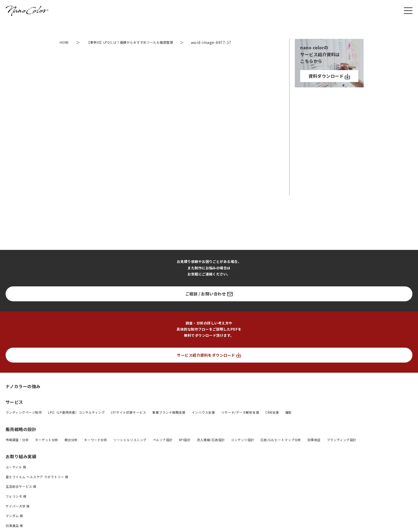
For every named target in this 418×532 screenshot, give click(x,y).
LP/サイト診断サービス (128, 412)
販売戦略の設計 (21, 429)
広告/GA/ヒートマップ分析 (281, 440)
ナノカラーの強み (23, 386)
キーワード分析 (96, 440)
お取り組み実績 (21, 456)
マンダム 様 (14, 516)
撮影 (289, 412)
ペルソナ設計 (163, 440)
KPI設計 (185, 440)
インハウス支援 (203, 412)
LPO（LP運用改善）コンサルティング (76, 412)
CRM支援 (272, 412)
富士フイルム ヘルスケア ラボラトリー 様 (37, 477)
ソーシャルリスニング (130, 440)
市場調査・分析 (17, 440)
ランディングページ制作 (24, 412)
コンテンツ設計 (242, 440)
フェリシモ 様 (16, 496)
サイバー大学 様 (18, 506)
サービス (14, 402)
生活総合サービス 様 (21, 486)
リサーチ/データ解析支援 (240, 412)
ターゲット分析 (47, 440)
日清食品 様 (14, 525)
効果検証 (314, 440)
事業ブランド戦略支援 (169, 412)
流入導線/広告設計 (211, 440)
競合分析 (71, 440)
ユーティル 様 (16, 467)
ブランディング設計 (342, 440)
